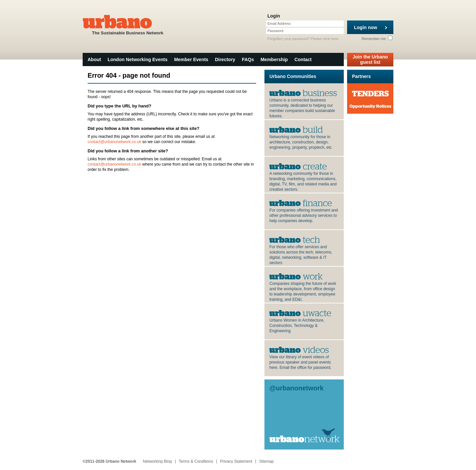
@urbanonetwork (297, 388)
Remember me (377, 39)
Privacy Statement (236, 461)
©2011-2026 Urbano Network (109, 461)
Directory (225, 59)
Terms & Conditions (196, 461)
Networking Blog (157, 461)
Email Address (279, 23)
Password (275, 31)
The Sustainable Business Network (128, 24)
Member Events (191, 59)
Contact (303, 59)
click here (331, 39)
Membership (274, 59)
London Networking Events (137, 59)
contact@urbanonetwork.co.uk (114, 142)
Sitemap (266, 461)
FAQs (248, 59)
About (94, 59)
